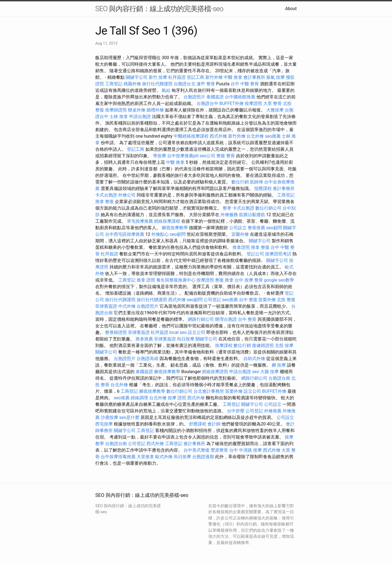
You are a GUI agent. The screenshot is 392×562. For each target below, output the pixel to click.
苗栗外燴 (267, 300)
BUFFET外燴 (232, 103)
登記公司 (255, 254)
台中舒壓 (236, 411)
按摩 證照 (177, 398)
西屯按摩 (104, 424)
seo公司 (207, 156)
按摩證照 (253, 103)
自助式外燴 (254, 359)
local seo (178, 332)
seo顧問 (274, 228)
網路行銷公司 (201, 319)
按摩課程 (224, 345)
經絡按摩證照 (215, 372)
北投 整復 (286, 300)
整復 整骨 (226, 156)
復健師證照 (263, 345)
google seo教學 (279, 280)
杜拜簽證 (177, 77)
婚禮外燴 (155, 110)
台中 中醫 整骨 (245, 84)
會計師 (214, 424)
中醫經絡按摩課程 (191, 136)
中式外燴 (127, 306)
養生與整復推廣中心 (176, 280)
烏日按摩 (186, 339)
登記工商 (195, 77)
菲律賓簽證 (106, 306)
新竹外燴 (214, 77)
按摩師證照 (116, 110)
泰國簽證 (215, 97)
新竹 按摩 (158, 77)
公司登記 (212, 300)
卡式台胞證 (106, 195)
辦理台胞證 (226, 319)
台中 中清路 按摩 (246, 450)
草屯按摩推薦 (140, 221)
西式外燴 (218, 136)
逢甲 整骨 (206, 84)
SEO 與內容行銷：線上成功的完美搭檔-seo (159, 9)
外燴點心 (160, 234)
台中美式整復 (197, 450)
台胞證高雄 (148, 359)
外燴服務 (229, 215)
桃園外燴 (132, 84)
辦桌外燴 (137, 110)
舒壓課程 (198, 424)
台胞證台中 (207, 103)
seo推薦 (273, 136)
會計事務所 (254, 77)
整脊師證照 (116, 332)
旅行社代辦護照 (157, 84)
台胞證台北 (185, 84)
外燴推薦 (273, 411)
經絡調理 (139, 398)
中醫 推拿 (233, 77)
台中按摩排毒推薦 (118, 457)
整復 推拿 (224, 280)
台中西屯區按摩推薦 (125, 234)
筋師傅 (256, 182)
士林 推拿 (119, 117)
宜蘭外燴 (240, 234)
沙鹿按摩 (109, 417)
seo (256, 372)
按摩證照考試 (278, 254)
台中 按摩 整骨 (249, 280)
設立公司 (197, 332)
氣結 (166, 90)
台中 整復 (248, 300)
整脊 (227, 208)
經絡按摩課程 (167, 221)
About (291, 9)
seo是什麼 (129, 417)
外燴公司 (127, 195)
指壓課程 (263, 188)
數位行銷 (240, 182)
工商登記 (114, 84)
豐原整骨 (219, 450)
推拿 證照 (146, 280)
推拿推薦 (144, 339)
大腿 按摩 (269, 372)
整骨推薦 (256, 228)
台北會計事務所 (209, 391)
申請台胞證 (140, 117)
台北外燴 (255, 136)
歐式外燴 (164, 457)
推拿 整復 (105, 202)
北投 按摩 (284, 345)
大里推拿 (145, 457)
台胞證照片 (194, 97)
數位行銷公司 (268, 208)
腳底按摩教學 (175, 228)
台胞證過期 (203, 457)
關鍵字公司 (137, 77)
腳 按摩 (279, 365)
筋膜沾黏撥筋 (252, 215)
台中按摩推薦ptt (183, 156)
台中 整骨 (247, 319)
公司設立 (238, 228)
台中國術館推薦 (240, 97)
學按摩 (160, 156)
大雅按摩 (275, 110)
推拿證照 (241, 247)
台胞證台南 (279, 378)
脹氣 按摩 (275, 77)
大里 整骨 (272, 103)
